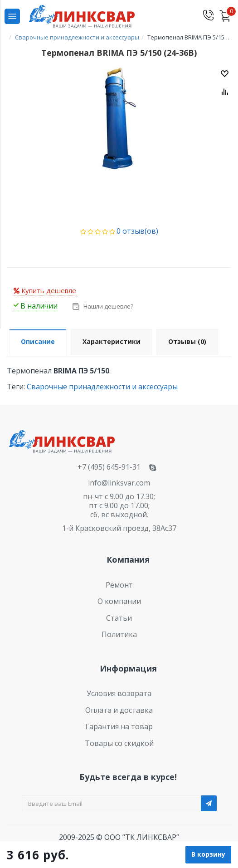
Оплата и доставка (119, 710)
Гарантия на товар (119, 726)
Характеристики (112, 341)
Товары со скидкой (119, 743)
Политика (119, 634)
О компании (119, 601)
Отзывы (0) (187, 341)
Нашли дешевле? (108, 306)
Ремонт (119, 585)
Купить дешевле (45, 290)
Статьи (119, 618)
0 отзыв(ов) (137, 231)
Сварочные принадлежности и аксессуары (102, 387)
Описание (38, 341)
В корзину (208, 854)
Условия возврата (119, 693)
